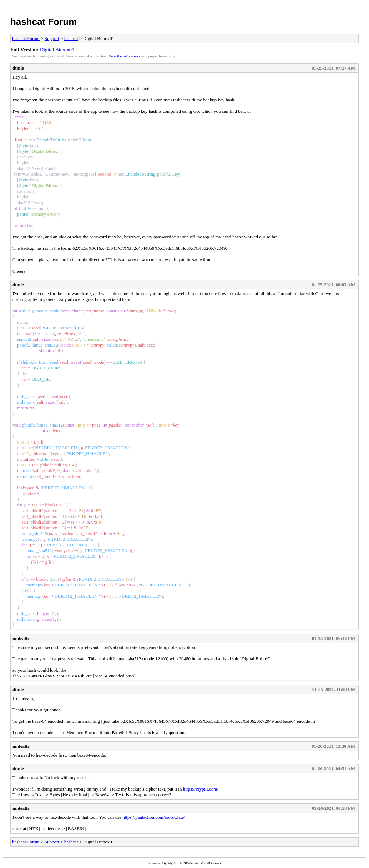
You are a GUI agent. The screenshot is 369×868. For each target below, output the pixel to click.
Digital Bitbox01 (57, 50)
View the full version (124, 56)
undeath (21, 638)
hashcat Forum (44, 22)
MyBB (172, 863)
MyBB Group (210, 863)
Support (52, 38)
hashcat (71, 38)
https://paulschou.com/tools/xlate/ (154, 817)
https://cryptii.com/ (201, 789)
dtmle (18, 68)
